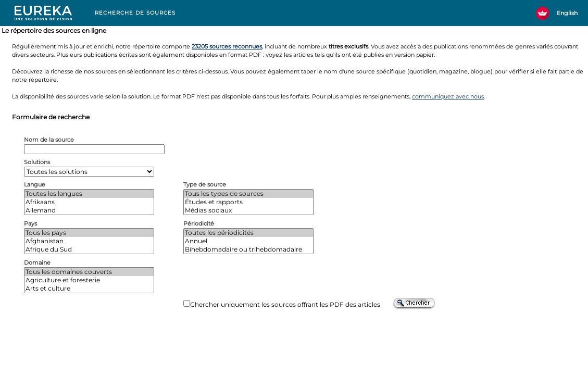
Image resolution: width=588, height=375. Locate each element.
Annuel (248, 241)
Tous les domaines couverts (89, 272)
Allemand (89, 210)
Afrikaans (89, 202)
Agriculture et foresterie (89, 280)
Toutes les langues (89, 194)
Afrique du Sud (89, 249)
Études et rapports (248, 202)
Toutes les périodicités (248, 233)
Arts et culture (89, 289)
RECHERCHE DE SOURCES (135, 13)
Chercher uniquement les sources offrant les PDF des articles (285, 304)
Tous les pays (89, 233)
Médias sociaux (248, 210)
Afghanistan (89, 241)
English (567, 13)
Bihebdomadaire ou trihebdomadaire (248, 249)
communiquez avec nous (448, 96)
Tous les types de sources (248, 194)
